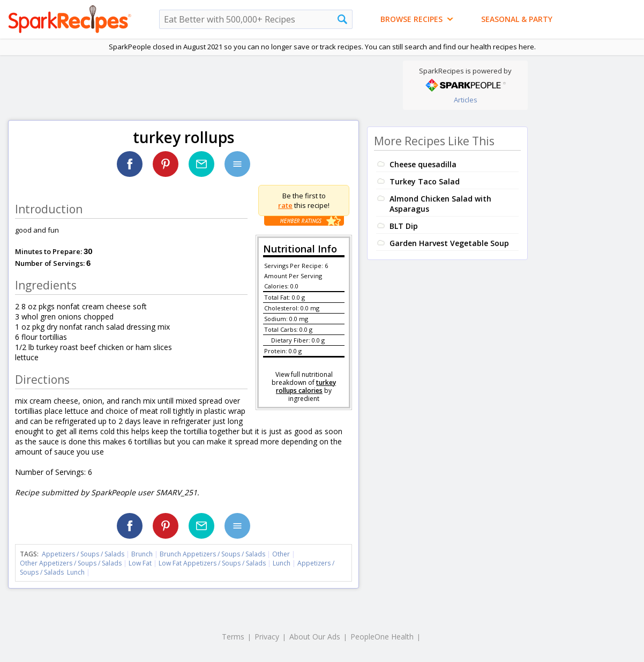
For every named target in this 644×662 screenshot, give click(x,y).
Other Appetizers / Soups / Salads (72, 563)
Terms (233, 637)
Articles (466, 100)
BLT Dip (404, 226)
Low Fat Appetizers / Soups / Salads (213, 563)
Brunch (142, 554)
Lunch (282, 563)
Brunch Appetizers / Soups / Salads (213, 554)
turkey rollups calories (306, 386)
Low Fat (140, 563)
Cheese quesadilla (423, 164)
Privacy (267, 637)
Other (281, 554)
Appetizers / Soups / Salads (84, 554)
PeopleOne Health (382, 637)
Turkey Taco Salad (425, 181)
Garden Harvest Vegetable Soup (449, 243)
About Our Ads (315, 637)
